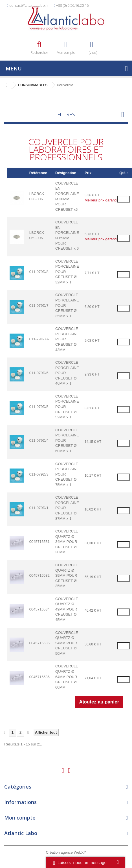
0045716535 (39, 643)
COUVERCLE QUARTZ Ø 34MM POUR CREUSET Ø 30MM (67, 542)
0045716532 (39, 575)
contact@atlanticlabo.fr (29, 5)
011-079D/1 (39, 508)
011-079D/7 (39, 306)
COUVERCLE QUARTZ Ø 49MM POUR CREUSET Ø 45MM (67, 609)
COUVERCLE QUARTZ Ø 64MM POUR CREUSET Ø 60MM (67, 677)
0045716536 (39, 677)
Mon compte (20, 818)
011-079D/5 (39, 407)
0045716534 (39, 609)
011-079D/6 (39, 373)
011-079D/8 (39, 272)
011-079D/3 (39, 474)
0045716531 (39, 542)
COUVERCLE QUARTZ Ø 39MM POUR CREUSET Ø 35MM (67, 575)
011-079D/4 (39, 440)
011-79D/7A (39, 339)
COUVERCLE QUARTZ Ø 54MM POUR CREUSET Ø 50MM (67, 643)
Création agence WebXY (66, 852)
